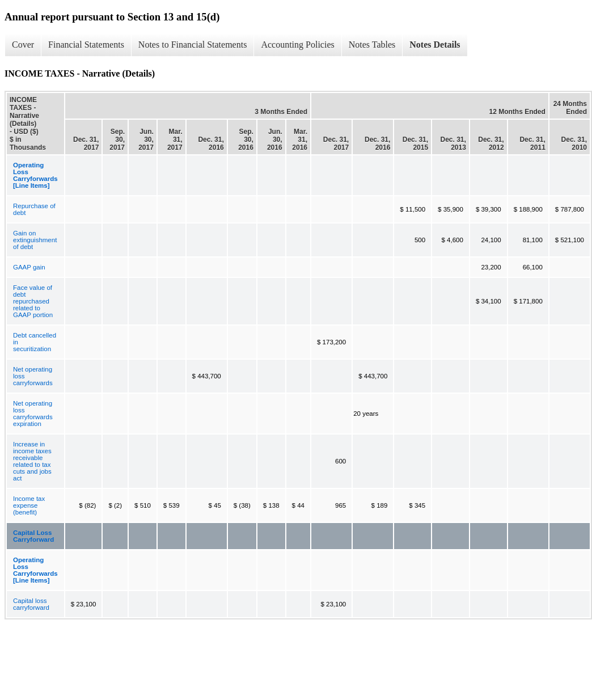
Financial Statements (86, 45)
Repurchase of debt (34, 209)
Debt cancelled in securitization (35, 342)
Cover (23, 45)
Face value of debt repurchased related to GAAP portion (33, 301)
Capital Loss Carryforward (33, 536)
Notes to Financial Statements (193, 45)
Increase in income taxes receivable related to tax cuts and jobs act (32, 461)
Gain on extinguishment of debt (35, 240)
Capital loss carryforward (31, 604)
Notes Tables (372, 45)
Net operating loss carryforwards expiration (33, 414)
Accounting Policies (297, 45)
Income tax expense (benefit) (29, 505)
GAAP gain (29, 267)
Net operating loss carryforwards (33, 376)
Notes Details (435, 45)
